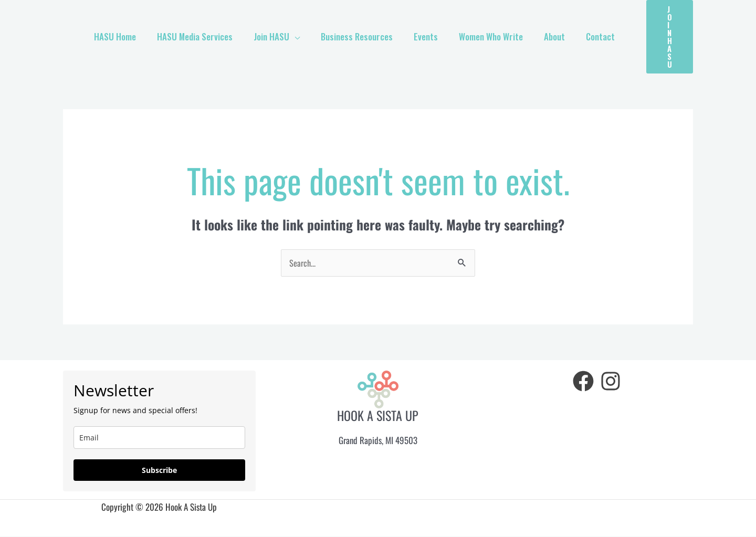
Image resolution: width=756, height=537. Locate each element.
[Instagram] (611, 382)
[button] (670, 37)
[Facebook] (583, 382)
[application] (312, 37)
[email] (159, 438)
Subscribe (159, 471)
